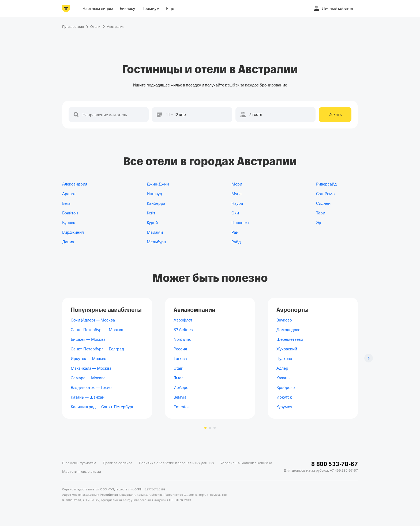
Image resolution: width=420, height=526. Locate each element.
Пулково (284, 359)
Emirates (181, 407)
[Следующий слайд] (369, 358)
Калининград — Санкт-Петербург (102, 407)
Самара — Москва (88, 378)
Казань (283, 378)
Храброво (286, 388)
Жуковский (287, 349)
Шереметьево (290, 339)
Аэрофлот (183, 320)
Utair (178, 368)
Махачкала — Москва (91, 368)
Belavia (180, 397)
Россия (180, 349)
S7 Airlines (183, 330)
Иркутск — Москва (89, 359)
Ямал (179, 378)
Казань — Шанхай (88, 397)
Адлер (282, 368)
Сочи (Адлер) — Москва (93, 320)
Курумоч (284, 407)
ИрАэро (181, 388)
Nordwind (183, 339)
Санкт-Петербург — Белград (97, 349)
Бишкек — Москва (88, 339)
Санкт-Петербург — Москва (97, 330)
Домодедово (288, 330)
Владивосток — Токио (91, 388)
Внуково (284, 320)
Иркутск (284, 397)
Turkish (180, 359)
